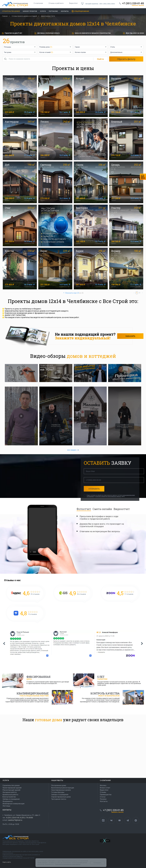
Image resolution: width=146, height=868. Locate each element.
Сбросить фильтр (126, 59)
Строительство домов (11, 11)
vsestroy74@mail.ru (15, 820)
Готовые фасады (58, 792)
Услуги (43, 11)
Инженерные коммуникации (13, 804)
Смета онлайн (102, 509)
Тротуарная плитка (59, 799)
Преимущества (106, 795)
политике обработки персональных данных (108, 496)
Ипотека (103, 785)
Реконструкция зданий (11, 790)
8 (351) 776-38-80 (26, 818)
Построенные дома (59, 785)
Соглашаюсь (97, 863)
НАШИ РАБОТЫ (57, 780)
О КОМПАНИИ (105, 780)
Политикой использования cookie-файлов (68, 864)
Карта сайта (7, 862)
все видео (72, 450)
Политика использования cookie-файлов (32, 843)
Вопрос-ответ (105, 788)
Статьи (103, 797)
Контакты (65, 11)
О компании (38, 3)
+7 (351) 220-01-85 (133, 3)
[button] (4, 644)
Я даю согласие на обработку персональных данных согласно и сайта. (111, 496)
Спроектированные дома (61, 797)
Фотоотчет (84, 509)
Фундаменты (8, 801)
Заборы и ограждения (11, 799)
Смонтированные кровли (61, 790)
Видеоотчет (122, 509)
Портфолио (53, 11)
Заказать (130, 336)
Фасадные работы (10, 792)
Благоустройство (9, 797)
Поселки (103, 799)
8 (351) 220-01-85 (13, 818)
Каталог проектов (30, 11)
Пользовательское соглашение (13, 841)
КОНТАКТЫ (7, 810)
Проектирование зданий (12, 788)
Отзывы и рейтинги (56, 3)
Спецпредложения (82, 11)
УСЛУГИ (6, 780)
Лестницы (6, 806)
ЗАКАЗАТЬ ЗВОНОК (138, 5)
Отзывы (103, 792)
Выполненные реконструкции (63, 788)
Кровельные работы (10, 795)
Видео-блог (73, 3)
